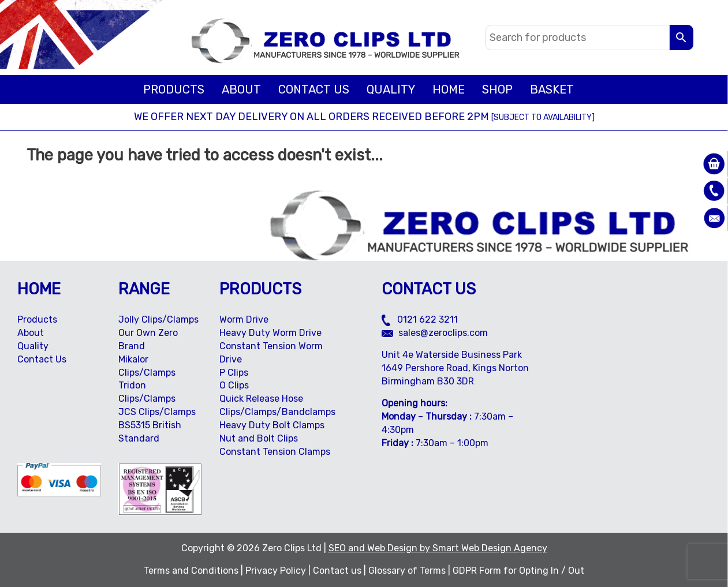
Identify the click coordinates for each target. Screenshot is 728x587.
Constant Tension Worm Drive (271, 353)
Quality (391, 89)
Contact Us (314, 89)
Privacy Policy (276, 571)
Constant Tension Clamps (275, 452)
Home (449, 89)
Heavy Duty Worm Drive (270, 333)
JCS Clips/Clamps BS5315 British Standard (157, 425)
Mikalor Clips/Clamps (147, 366)
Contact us (337, 571)
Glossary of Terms (407, 571)
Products (174, 89)
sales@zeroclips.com (435, 333)
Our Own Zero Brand (148, 339)
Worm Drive (244, 319)
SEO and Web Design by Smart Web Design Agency (438, 548)
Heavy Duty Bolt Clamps (272, 425)
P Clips (234, 373)
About (241, 89)
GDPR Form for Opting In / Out (518, 571)
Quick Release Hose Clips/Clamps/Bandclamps (277, 405)
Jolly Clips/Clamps (158, 319)
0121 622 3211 (420, 319)
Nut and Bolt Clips (259, 438)
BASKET (552, 89)
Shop (497, 89)
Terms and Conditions (191, 571)
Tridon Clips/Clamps (147, 392)
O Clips (234, 385)
